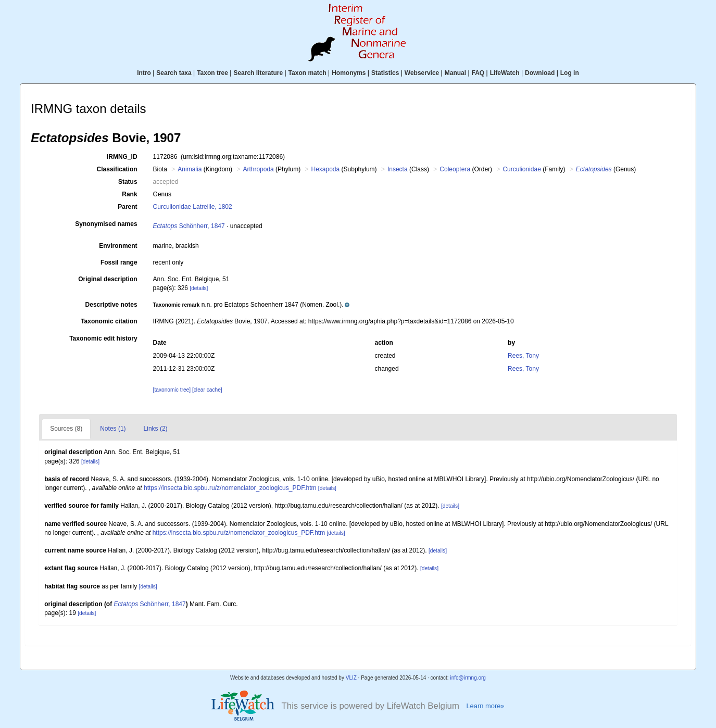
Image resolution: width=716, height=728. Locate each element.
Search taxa (174, 73)
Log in (570, 73)
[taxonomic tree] (172, 390)
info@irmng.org (468, 678)
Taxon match (307, 73)
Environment (118, 246)
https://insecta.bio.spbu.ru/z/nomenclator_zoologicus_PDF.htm (230, 488)
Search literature (258, 73)
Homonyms (349, 73)
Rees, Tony (523, 356)
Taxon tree (212, 73)
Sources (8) (66, 429)
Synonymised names (106, 224)
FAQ (478, 73)
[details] (199, 288)
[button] (252, 305)
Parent (127, 207)
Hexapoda (325, 169)
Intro (144, 73)
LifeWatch (505, 73)
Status (128, 182)
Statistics (385, 73)
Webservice (422, 73)
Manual (455, 73)
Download (540, 73)
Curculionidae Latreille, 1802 (193, 207)
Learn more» (485, 706)
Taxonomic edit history (103, 338)
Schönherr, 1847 (189, 226)
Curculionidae (522, 169)
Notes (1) (113, 429)
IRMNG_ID (122, 157)
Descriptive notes (111, 305)
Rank (129, 194)
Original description (108, 279)
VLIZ (351, 678)
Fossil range (119, 262)
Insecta (398, 169)
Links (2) (156, 429)
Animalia (190, 169)
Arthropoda (258, 169)
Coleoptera (455, 169)
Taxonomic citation (109, 321)
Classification (117, 169)
